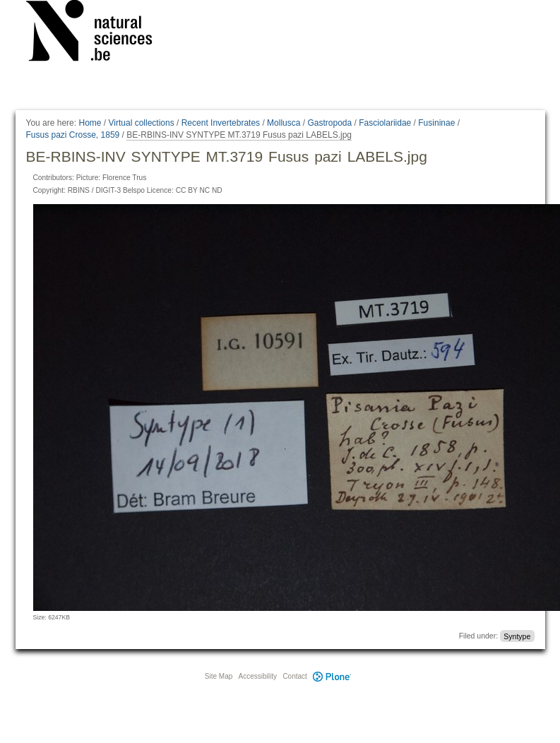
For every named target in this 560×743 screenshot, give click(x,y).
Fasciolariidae (385, 123)
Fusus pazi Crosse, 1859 (73, 135)
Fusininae (436, 123)
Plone (333, 676)
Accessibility (258, 676)
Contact (294, 676)
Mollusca (284, 123)
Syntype (517, 636)
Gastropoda (329, 123)
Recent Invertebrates (221, 123)
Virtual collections (142, 123)
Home (90, 123)
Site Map (219, 676)
